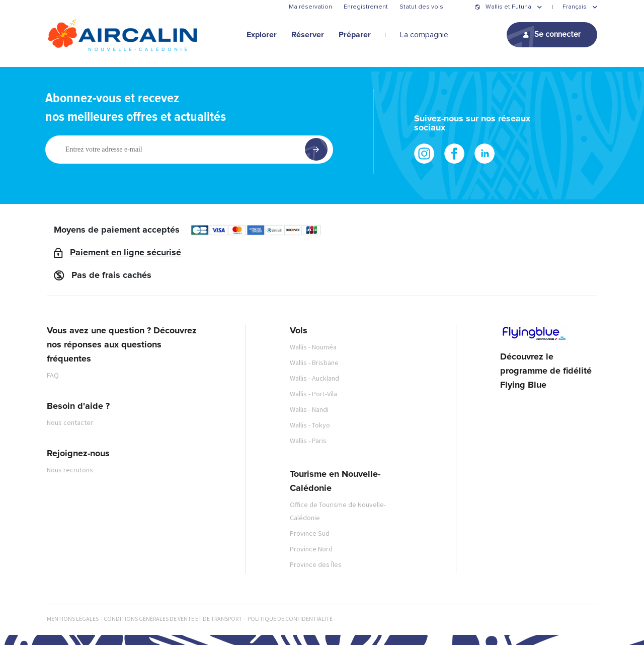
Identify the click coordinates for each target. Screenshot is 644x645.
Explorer (262, 35)
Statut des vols (421, 7)
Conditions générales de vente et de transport (173, 619)
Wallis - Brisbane (314, 363)
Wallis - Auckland (314, 378)
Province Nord (311, 549)
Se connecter (557, 34)
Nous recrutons (70, 470)
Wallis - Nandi (309, 409)
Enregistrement (366, 7)
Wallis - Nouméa (313, 347)
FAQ (53, 375)
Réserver (308, 35)
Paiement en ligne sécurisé (126, 253)
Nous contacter (70, 422)
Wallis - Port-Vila (313, 394)
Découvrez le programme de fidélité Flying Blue (546, 371)
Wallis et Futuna (508, 7)
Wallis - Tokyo (310, 425)
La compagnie (424, 35)
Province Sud (310, 533)
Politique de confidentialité (290, 619)
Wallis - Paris (308, 441)
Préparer (355, 35)
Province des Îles (316, 564)
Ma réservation (310, 7)
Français (575, 7)
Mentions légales (73, 619)
